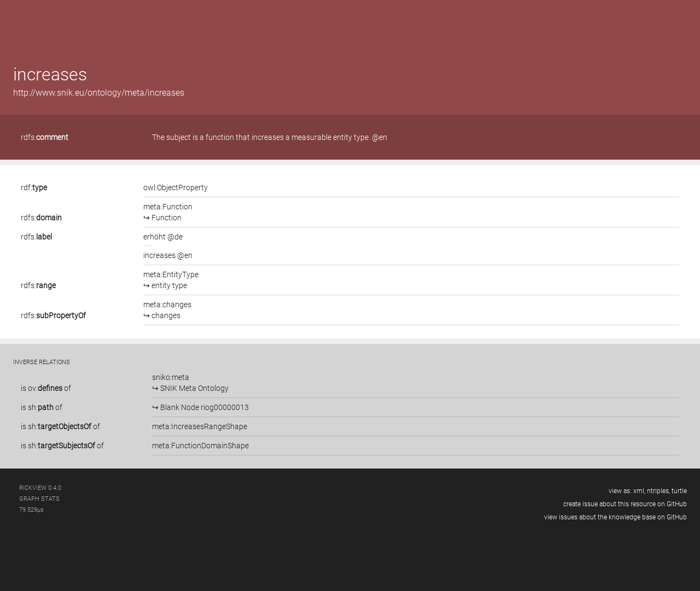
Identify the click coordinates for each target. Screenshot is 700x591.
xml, (639, 491)
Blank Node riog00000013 (204, 407)
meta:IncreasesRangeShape (200, 426)
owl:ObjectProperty (176, 188)
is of (46, 388)
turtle (679, 491)
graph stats (39, 499)
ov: (45, 388)
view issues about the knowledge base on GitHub (616, 517)
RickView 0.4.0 (40, 488)
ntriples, (658, 491)
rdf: (34, 188)
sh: (41, 407)
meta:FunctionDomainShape (200, 446)
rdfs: (45, 137)
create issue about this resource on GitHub (625, 504)
